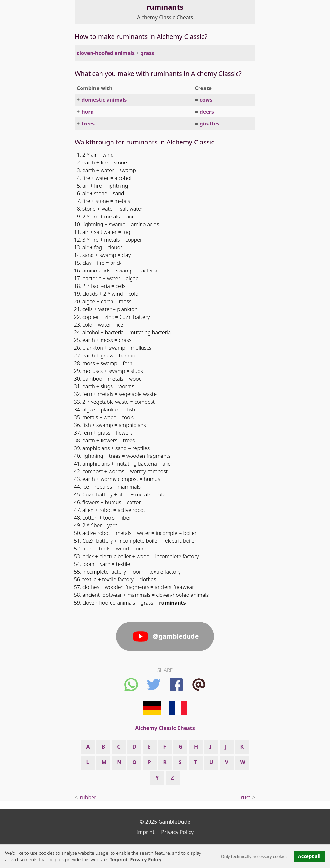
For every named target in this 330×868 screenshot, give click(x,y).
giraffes (210, 124)
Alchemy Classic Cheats (165, 17)
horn (88, 112)
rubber (88, 797)
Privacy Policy (177, 832)
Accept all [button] (309, 856)
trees (88, 124)
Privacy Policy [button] (146, 859)
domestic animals (104, 100)
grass (147, 53)
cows (206, 100)
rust (246, 797)
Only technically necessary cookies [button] (254, 856)
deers (207, 112)
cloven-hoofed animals (106, 53)
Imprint (119, 859)
